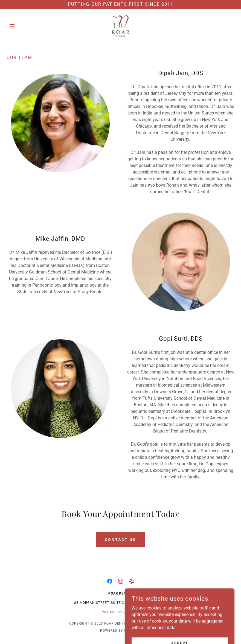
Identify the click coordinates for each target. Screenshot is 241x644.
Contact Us (121, 540)
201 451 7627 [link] (114, 612)
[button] (24, 26)
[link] (121, 26)
